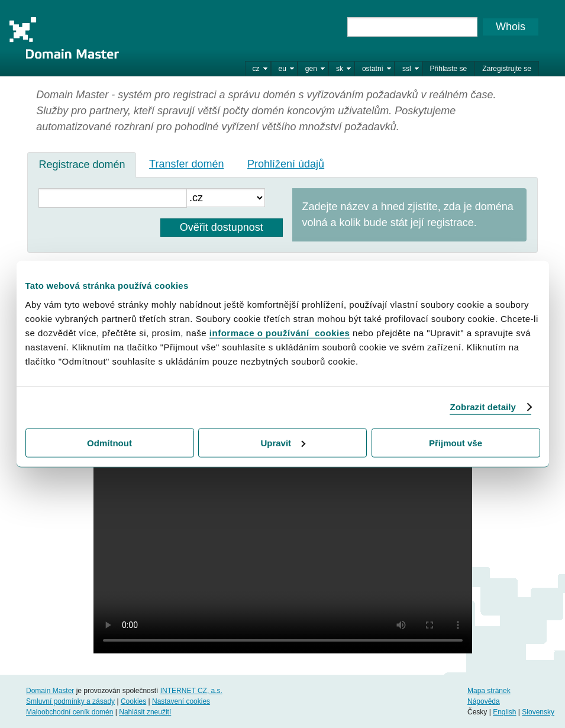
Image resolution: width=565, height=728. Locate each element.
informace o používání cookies (280, 332)
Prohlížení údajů (286, 164)
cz (256, 69)
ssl (407, 69)
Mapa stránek (489, 691)
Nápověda (484, 701)
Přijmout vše (456, 442)
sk (340, 69)
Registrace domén (82, 165)
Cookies (133, 701)
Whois (511, 27)
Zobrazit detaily (483, 407)
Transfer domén (186, 164)
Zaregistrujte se (507, 69)
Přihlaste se (449, 69)
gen (311, 69)
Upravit (283, 442)
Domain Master (64, 38)
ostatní (373, 69)
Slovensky (538, 712)
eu (282, 69)
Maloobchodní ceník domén (70, 712)
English (504, 712)
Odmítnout (109, 442)
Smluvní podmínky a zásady (70, 701)
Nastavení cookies (181, 701)
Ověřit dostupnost (222, 227)
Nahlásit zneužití (145, 712)
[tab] (82, 165)
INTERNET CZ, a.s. (191, 691)
